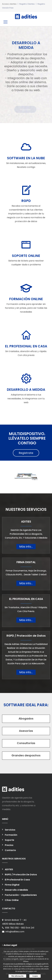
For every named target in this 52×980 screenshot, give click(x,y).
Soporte (9, 840)
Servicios (10, 830)
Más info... (26, 547)
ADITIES (9, 869)
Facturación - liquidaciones (21, 895)
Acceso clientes (9, 4)
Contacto (10, 850)
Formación (11, 835)
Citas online (12, 900)
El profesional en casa (17, 880)
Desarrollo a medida (16, 890)
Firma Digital (12, 885)
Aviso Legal (10, 945)
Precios (9, 845)
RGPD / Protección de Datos (21, 875)
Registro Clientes (27, 4)
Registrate (26, 453)
